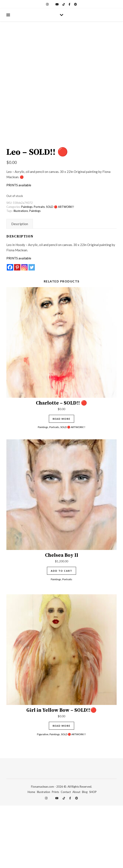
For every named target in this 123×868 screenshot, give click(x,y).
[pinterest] (76, 4)
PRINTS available (19, 247)
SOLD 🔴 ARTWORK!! (60, 269)
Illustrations (21, 273)
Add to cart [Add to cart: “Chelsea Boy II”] (61, 633)
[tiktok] (64, 4)
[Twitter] (32, 330)
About (76, 854)
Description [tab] (20, 286)
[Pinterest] (17, 330)
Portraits (39, 269)
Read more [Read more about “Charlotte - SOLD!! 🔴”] (61, 481)
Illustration (43, 854)
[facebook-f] (70, 4)
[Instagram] (24, 330)
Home (31, 854)
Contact (66, 854)
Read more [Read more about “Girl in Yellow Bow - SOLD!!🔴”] (61, 788)
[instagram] (48, 4)
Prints (55, 854)
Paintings (27, 269)
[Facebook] (10, 330)
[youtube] (57, 4)
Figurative (43, 797)
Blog (85, 854)
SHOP (93, 854)
